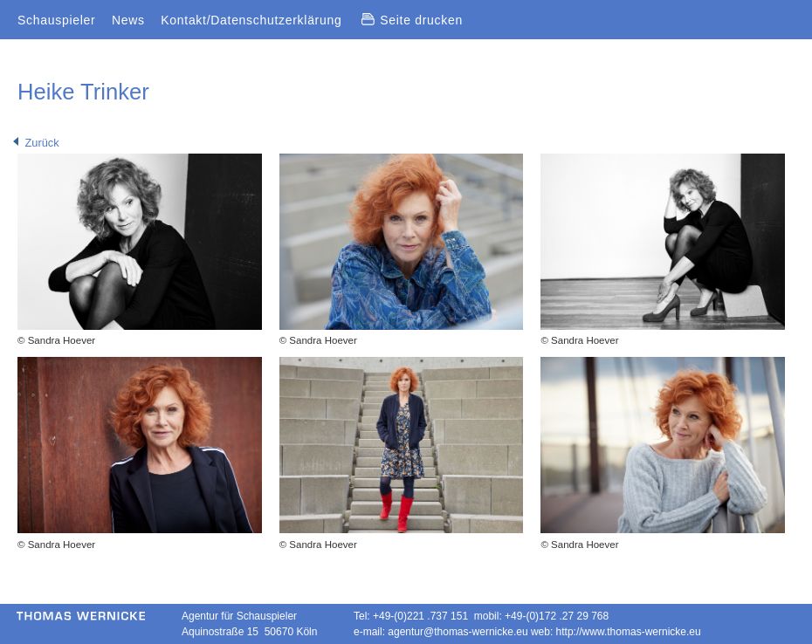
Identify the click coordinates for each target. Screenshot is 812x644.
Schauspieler (56, 20)
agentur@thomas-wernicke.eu (458, 632)
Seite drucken (412, 20)
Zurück (36, 143)
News (128, 20)
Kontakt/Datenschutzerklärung (251, 20)
